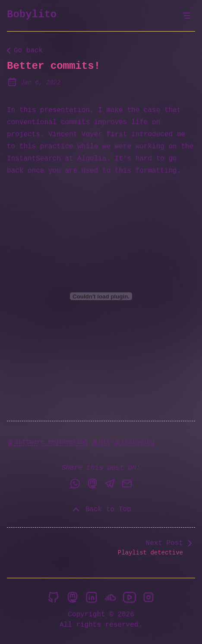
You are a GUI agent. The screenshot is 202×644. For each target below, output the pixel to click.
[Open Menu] (186, 16)
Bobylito (32, 14)
